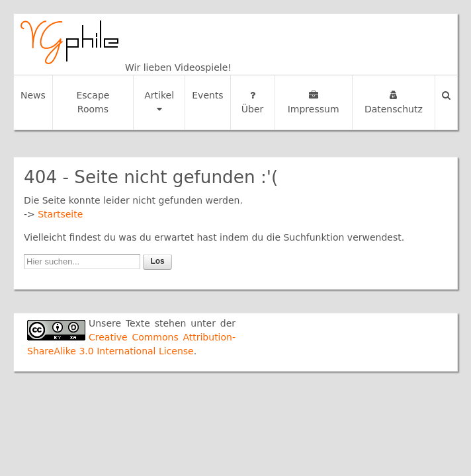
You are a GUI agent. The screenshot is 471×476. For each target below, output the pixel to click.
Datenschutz (394, 102)
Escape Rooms (93, 102)
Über (253, 102)
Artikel (159, 102)
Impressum (314, 102)
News (33, 95)
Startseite (60, 214)
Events (207, 95)
